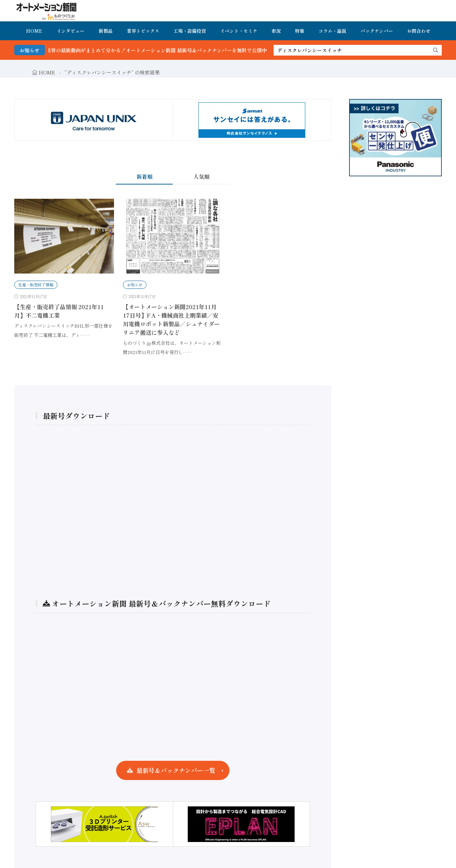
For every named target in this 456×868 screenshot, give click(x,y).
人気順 (201, 176)
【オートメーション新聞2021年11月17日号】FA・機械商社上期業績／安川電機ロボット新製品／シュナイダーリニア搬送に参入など (171, 319)
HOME (34, 31)
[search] (436, 50)
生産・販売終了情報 (36, 285)
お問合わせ (419, 31)
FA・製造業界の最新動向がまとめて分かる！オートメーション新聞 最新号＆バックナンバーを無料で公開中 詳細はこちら (180, 50)
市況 (276, 31)
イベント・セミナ (239, 31)
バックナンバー (377, 31)
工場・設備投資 (190, 31)
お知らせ (135, 285)
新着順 (144, 176)
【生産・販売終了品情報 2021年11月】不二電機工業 (59, 311)
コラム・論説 (332, 31)
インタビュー (71, 31)
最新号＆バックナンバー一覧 (176, 770)
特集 (300, 31)
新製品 (106, 31)
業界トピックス (143, 31)
